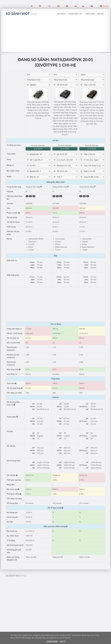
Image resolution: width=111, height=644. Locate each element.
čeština (86, 6)
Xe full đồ (38, 149)
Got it (63, 642)
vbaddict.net (12, 560)
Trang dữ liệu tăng (34, 187)
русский (95, 6)
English (34, 6)
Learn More (52, 642)
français (52, 6)
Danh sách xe (75, 14)
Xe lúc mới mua (38, 145)
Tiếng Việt (104, 6)
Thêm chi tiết (31, 557)
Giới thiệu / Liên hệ (94, 14)
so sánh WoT (21, 14)
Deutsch (43, 6)
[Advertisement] (56, 35)
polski (78, 6)
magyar (70, 6)
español (61, 6)
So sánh (61, 14)
